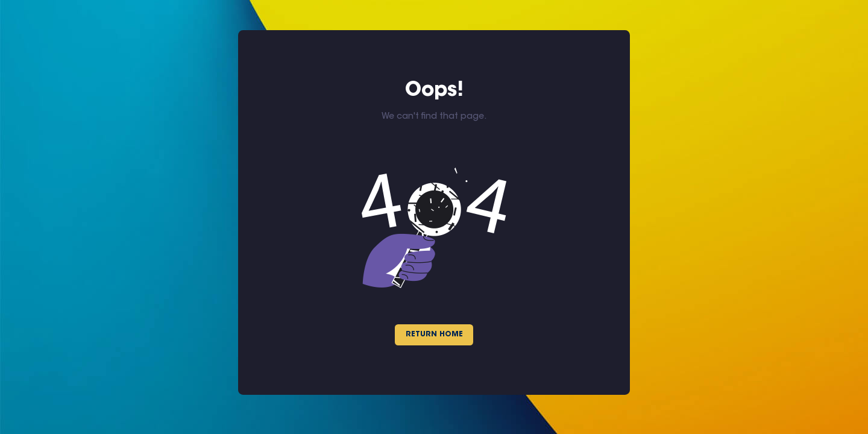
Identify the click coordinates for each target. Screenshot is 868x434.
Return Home (434, 335)
